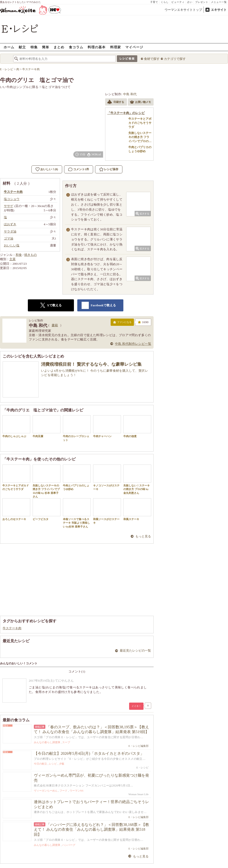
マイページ (134, 47)
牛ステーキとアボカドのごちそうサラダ (16, 478)
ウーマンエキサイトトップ (183, 10)
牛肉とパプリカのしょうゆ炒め (77, 478)
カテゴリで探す (175, 59)
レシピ (53, 764)
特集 (34, 47)
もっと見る (143, 536)
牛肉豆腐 (47, 426)
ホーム (9, 47)
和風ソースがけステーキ (107, 511)
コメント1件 (79, 169)
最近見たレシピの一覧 (135, 651)
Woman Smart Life (138, 794)
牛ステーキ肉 (12, 628)
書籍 (55, 325)
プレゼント (202, 2)
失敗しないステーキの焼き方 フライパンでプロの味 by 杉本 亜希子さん (47, 481)
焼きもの (30, 255)
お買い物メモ (140, 102)
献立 (22, 47)
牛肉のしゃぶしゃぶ (16, 426)
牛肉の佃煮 (137, 426)
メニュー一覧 (219, 2)
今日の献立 (40, 764)
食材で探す (152, 59)
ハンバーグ (69, 845)
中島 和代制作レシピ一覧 (133, 344)
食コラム (76, 47)
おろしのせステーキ (16, 509)
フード (63, 791)
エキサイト (219, 10)
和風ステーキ (137, 509)
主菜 (12, 259)
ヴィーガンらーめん (46, 791)
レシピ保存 (111, 169)
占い (190, 2)
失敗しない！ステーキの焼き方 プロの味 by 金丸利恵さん (137, 479)
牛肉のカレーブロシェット (77, 428)
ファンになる (122, 323)
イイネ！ (136, 706)
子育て (154, 2)
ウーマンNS (77, 791)
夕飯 (62, 764)
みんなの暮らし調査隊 (47, 742)
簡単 (46, 47)
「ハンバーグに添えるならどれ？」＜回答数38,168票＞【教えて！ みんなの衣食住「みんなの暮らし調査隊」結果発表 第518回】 (91, 830)
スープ (66, 742)
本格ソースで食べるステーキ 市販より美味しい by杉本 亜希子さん (77, 513)
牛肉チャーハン (107, 426)
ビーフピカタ (47, 509)
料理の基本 (97, 47)
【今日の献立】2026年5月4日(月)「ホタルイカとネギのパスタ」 (89, 753)
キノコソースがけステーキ (107, 478)
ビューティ (178, 2)
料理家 (116, 47)
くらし (165, 2)
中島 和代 (130, 94)
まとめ (59, 47)
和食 (19, 255)
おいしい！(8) (49, 169)
